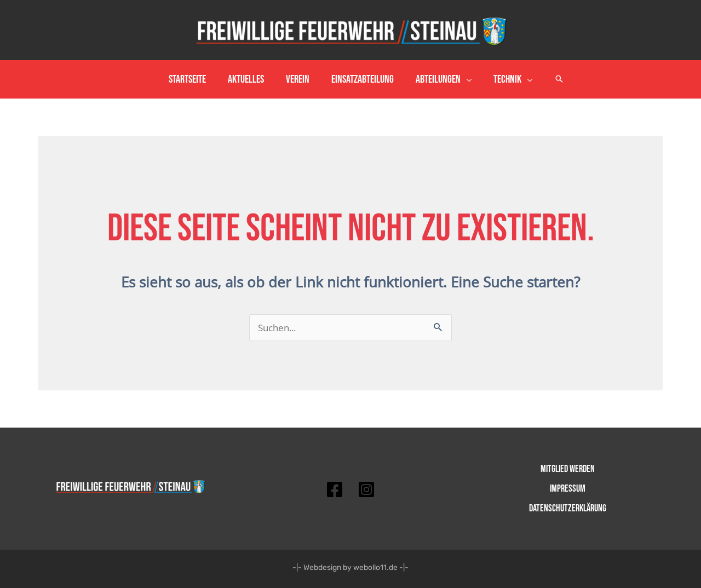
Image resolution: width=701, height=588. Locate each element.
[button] (559, 79)
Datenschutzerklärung (568, 508)
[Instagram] (366, 489)
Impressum (568, 489)
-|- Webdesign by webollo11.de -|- (350, 567)
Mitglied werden (568, 469)
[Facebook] (335, 489)
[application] (466, 79)
